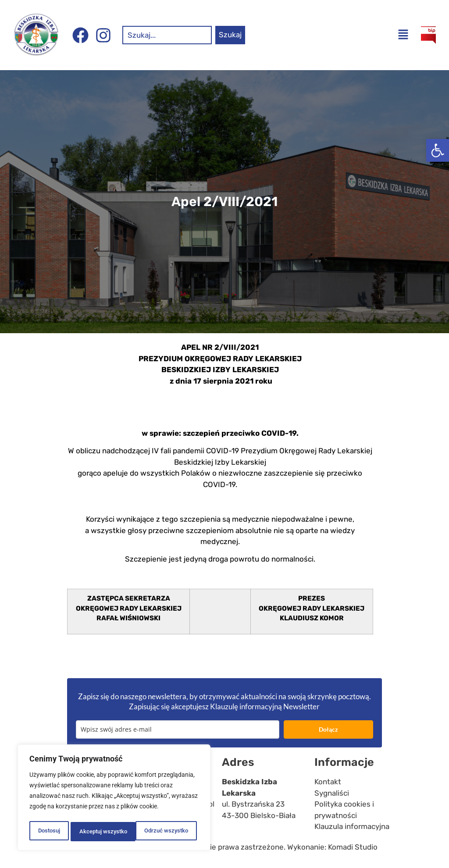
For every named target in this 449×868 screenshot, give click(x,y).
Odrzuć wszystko (100, 832)
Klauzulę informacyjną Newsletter (265, 706)
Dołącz (328, 729)
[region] (114, 799)
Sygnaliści (332, 793)
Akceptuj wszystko (166, 832)
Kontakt (328, 782)
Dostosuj (48, 832)
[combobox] (167, 35)
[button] (438, 150)
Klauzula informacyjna (352, 826)
